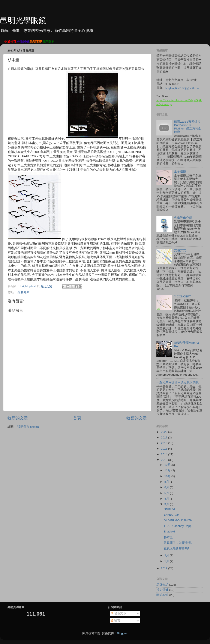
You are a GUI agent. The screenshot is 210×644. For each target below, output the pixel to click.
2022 (165, 432)
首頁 (77, 418)
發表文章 (118, 613)
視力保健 (162, 590)
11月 (168, 470)
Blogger (122, 633)
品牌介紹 (24, 292)
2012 (165, 568)
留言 (115, 621)
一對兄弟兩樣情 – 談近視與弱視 (178, 382)
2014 (165, 454)
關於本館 (162, 595)
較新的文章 (18, 418)
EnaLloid (169, 532)
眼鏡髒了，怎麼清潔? (178, 543)
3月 (167, 504)
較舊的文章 (137, 418)
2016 (165, 443)
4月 (167, 499)
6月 (167, 487)
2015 (165, 449)
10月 (168, 476)
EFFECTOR (172, 515)
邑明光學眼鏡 (23, 20)
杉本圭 (168, 537)
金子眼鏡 (180, 171)
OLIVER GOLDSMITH (178, 520)
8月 (167, 482)
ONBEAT (170, 509)
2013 (165, 460)
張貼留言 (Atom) (28, 427)
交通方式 (180, 250)
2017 (165, 437)
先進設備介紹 (183, 218)
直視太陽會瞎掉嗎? (177, 548)
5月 (167, 493)
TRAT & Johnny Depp (178, 526)
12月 (168, 465)
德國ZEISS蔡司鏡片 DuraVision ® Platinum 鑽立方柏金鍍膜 (187, 127)
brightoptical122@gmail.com (182, 88)
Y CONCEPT (182, 296)
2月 (167, 555)
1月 (167, 561)
